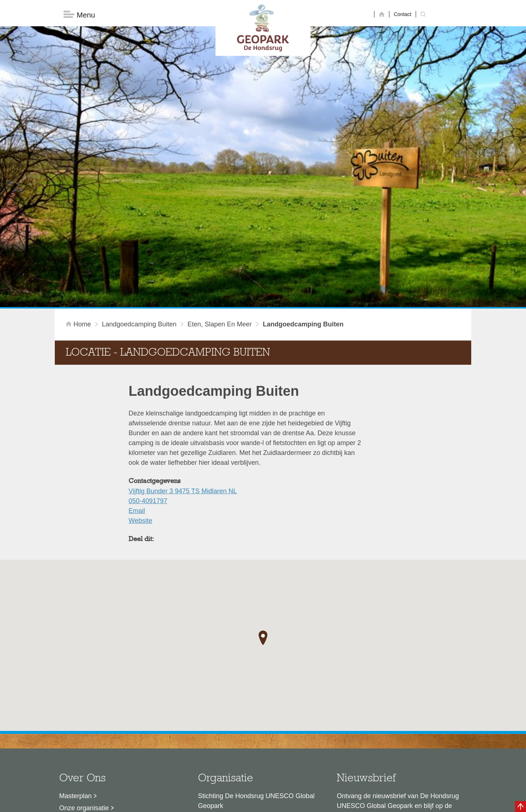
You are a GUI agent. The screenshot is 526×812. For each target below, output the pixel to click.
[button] (263, 521)
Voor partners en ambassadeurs (106, 715)
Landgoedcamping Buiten (139, 207)
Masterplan (75, 679)
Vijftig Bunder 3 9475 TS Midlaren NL (183, 374)
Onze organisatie (84, 691)
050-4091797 (148, 384)
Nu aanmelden (369, 723)
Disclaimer (194, 803)
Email (137, 394)
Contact (403, 14)
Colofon (221, 803)
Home (79, 207)
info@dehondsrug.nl (227, 745)
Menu (79, 15)
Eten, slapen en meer (220, 207)
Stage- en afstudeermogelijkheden (109, 727)
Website (140, 404)
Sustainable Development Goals (106, 703)
